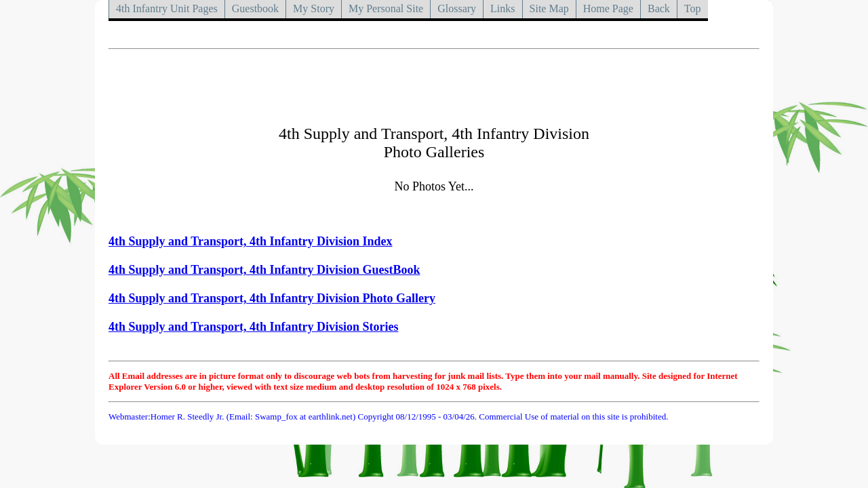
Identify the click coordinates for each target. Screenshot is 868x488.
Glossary (457, 8)
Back (659, 8)
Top (693, 8)
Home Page (608, 8)
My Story (314, 8)
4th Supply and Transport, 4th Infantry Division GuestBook (264, 270)
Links (502, 8)
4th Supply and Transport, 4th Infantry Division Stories (253, 327)
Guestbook (255, 8)
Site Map (549, 8)
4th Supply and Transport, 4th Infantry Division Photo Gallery (272, 298)
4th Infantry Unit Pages (167, 8)
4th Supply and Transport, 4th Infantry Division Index (250, 241)
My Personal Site (386, 8)
